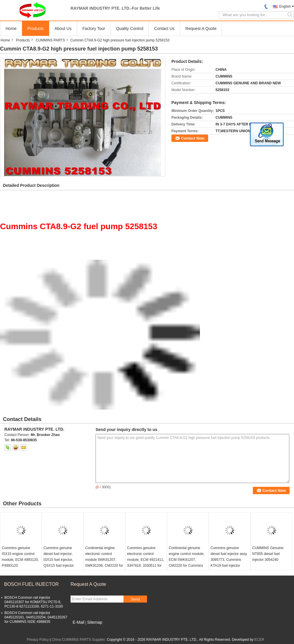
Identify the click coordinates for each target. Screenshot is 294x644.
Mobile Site (81, 630)
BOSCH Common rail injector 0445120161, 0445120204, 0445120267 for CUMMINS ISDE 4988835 (36, 617)
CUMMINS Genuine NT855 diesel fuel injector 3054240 (268, 554)
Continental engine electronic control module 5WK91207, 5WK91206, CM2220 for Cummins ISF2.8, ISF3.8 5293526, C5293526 (104, 566)
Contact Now (193, 138)
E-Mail (78, 622)
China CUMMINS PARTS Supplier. (79, 640)
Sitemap (95, 622)
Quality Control (130, 28)
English (285, 6)
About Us (63, 28)
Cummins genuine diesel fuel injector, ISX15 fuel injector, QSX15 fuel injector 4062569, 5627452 (59, 560)
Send (135, 599)
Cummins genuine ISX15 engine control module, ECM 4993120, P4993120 (20, 557)
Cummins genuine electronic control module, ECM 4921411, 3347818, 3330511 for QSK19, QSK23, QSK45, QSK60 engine (146, 563)
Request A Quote (201, 28)
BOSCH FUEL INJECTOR (31, 584)
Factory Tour (94, 28)
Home (11, 28)
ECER (259, 640)
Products (35, 28)
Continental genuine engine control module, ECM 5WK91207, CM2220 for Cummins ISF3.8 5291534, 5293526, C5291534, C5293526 (187, 566)
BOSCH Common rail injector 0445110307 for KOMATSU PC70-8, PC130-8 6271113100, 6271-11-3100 (34, 602)
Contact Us (164, 28)
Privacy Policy (38, 640)
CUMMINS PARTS (50, 40)
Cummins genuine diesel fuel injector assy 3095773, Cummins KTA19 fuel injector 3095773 (229, 560)
